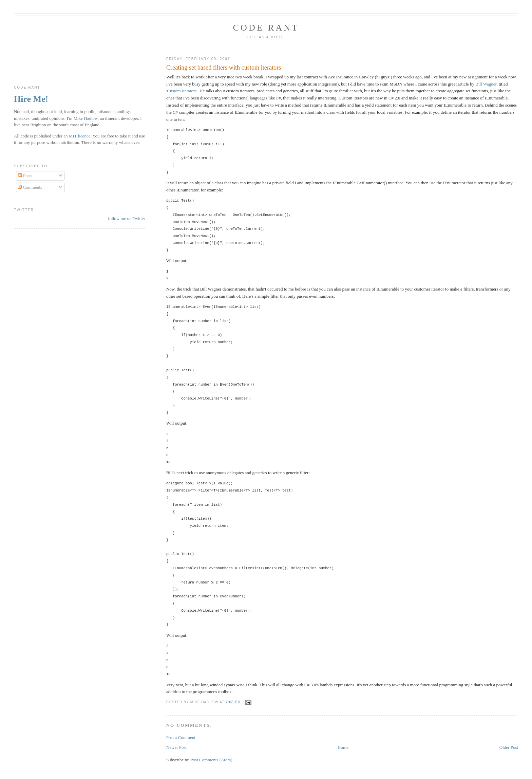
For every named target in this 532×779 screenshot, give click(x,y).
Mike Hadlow (86, 118)
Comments (30, 187)
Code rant (266, 28)
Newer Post (176, 747)
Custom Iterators (182, 91)
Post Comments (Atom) (211, 760)
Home (343, 747)
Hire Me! (31, 99)
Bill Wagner (486, 84)
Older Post (509, 747)
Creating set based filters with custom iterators (224, 68)
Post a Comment (181, 737)
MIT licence (80, 136)
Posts (25, 176)
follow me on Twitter (127, 218)
